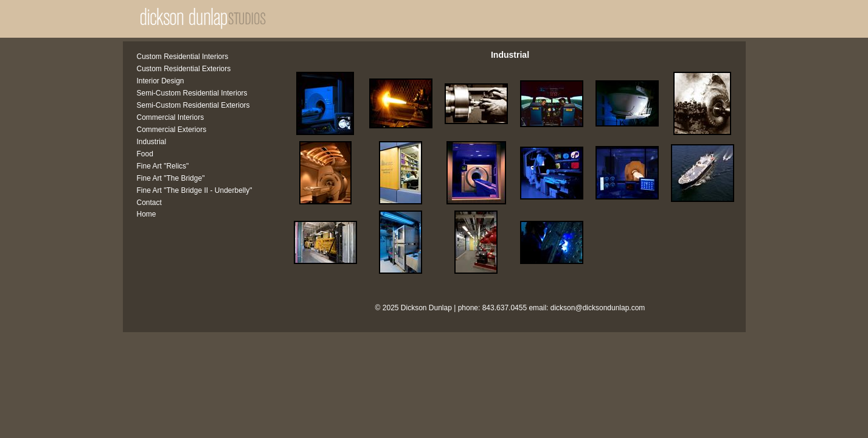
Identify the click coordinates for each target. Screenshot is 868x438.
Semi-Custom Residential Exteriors (193, 105)
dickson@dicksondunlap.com (598, 308)
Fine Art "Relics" (163, 166)
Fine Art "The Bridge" (171, 178)
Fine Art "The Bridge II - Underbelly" (195, 190)
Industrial (152, 142)
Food (145, 154)
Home (147, 214)
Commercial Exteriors (172, 130)
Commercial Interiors (171, 117)
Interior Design (161, 81)
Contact (149, 203)
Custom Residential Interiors (183, 57)
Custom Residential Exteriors (184, 69)
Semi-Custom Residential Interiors (192, 93)
